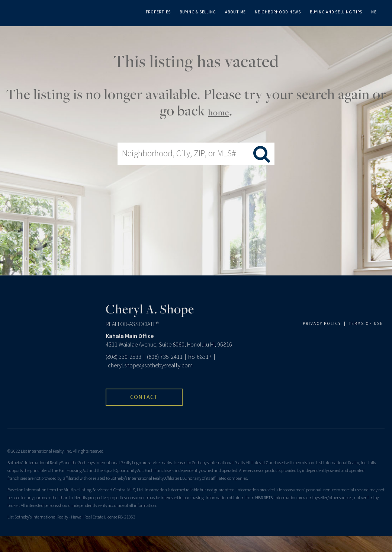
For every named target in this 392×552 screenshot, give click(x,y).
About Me (235, 12)
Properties (158, 12)
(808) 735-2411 (165, 357)
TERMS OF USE (366, 324)
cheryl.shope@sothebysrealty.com (150, 366)
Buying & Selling (198, 12)
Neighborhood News (278, 12)
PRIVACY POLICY (322, 324)
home (219, 112)
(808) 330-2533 (123, 357)
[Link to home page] (20, 11)
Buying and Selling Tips (336, 12)
